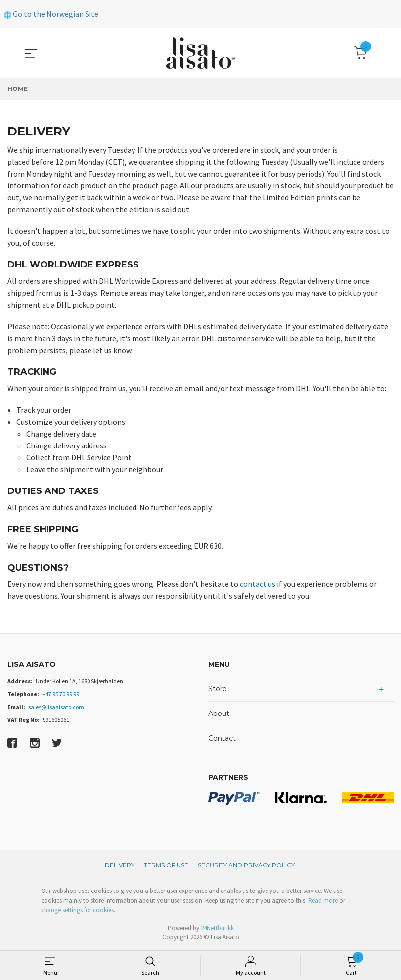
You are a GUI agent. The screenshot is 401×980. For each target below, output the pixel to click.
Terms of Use (166, 865)
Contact (222, 738)
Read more (323, 901)
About (219, 713)
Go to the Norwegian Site (51, 14)
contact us (258, 584)
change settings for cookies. (78, 910)
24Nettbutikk (217, 928)
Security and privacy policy (246, 865)
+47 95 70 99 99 (61, 694)
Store (218, 689)
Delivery (120, 865)
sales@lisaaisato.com (56, 707)
